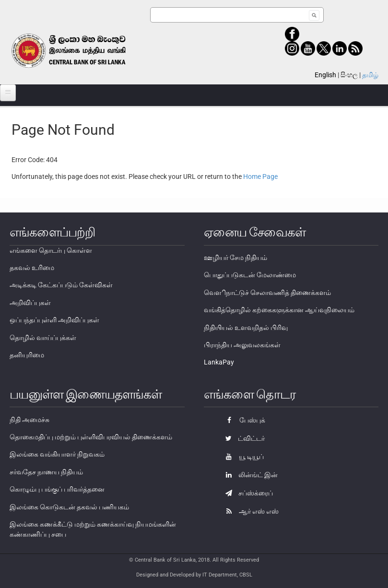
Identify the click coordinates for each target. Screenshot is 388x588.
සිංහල (349, 75)
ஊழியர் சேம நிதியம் (235, 258)
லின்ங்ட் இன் (249, 475)
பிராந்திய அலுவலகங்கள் (242, 345)
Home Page (260, 176)
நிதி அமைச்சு (29, 420)
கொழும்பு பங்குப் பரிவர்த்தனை (57, 489)
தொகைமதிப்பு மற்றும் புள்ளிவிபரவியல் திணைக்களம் (91, 437)
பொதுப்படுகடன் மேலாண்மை (250, 275)
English (325, 75)
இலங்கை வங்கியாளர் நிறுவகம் (57, 454)
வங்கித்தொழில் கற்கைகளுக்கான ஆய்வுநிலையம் (279, 310)
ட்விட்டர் (243, 438)
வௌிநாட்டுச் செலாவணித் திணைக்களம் (267, 293)
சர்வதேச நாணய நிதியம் (46, 472)
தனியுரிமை (27, 355)
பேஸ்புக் (243, 420)
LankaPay (219, 362)
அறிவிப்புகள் (30, 303)
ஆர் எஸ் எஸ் (250, 511)
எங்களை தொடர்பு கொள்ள (51, 250)
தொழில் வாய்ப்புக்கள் (43, 338)
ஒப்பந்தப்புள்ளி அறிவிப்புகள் (54, 320)
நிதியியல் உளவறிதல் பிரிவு (246, 328)
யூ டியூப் (242, 457)
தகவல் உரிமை (32, 268)
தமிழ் (370, 75)
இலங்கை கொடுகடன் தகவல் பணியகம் (69, 507)
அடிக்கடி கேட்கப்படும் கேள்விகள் (61, 285)
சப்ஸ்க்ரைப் (247, 493)
